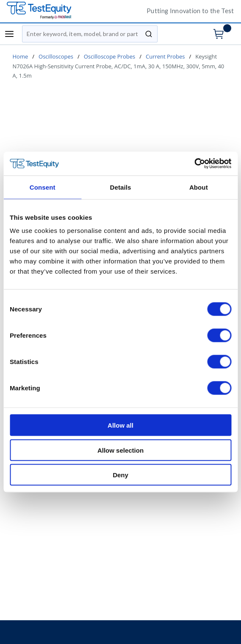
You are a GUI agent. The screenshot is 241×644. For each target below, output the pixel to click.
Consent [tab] (43, 187)
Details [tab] (121, 187)
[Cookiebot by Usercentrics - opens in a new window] (194, 164)
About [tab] (199, 187)
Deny (120, 475)
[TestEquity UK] (70, 11)
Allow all (120, 425)
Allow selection (120, 450)
